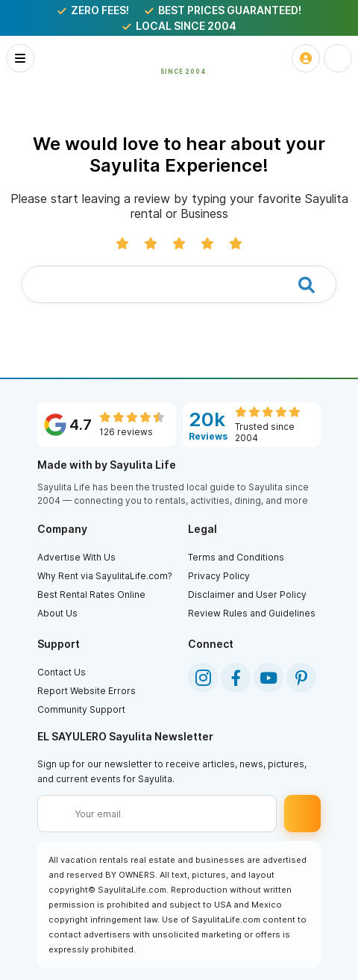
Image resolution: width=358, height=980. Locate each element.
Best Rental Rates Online (91, 594)
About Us (57, 613)
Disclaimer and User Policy (247, 594)
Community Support (81, 709)
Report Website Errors (87, 691)
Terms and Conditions (236, 557)
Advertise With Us (76, 557)
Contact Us (62, 672)
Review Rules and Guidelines (252, 613)
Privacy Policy (219, 576)
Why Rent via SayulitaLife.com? (105, 576)
